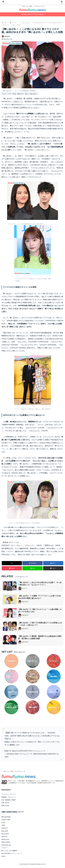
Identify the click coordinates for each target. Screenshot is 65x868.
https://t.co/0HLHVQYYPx (21, 751)
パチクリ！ (5, 848)
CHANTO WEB (6, 820)
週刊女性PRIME (6, 817)
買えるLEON (5, 834)
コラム (4, 94)
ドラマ (9, 94)
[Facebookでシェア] (32, 563)
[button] (53, 568)
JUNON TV (5, 828)
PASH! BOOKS (6, 842)
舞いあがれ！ (34, 94)
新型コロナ (21, 94)
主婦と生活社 (5, 805)
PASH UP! (4, 837)
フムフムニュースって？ (9, 794)
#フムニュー (21, 742)
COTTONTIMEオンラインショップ (11, 853)
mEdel (3, 825)
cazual (3, 856)
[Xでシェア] (12, 563)
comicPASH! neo (6, 845)
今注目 (14, 94)
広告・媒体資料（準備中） (9, 800)
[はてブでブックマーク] (53, 563)
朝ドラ (27, 94)
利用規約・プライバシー (9, 797)
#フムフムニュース (38, 751)
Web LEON (5, 831)
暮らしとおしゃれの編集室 (9, 851)
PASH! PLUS (5, 839)
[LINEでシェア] (32, 568)
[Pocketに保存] (12, 568)
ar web (3, 823)
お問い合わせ (5, 803)
